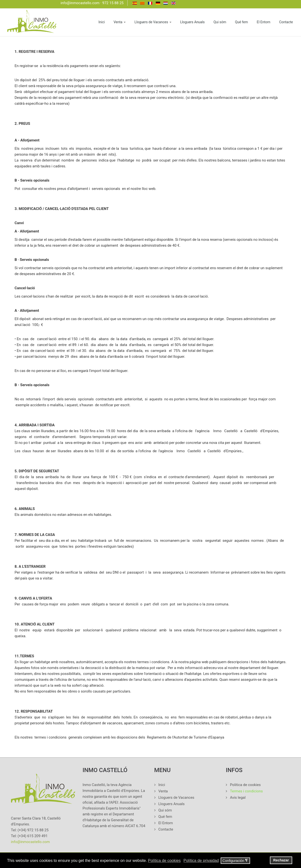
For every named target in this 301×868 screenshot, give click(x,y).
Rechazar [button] (281, 860)
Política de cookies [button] (164, 861)
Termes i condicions (246, 791)
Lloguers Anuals (193, 22)
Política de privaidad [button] (201, 861)
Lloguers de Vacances (153, 22)
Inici (102, 22)
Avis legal (238, 798)
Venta (120, 22)
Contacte (286, 22)
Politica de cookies (245, 785)
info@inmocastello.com (80, 3)
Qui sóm (220, 22)
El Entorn (263, 22)
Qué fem (242, 22)
